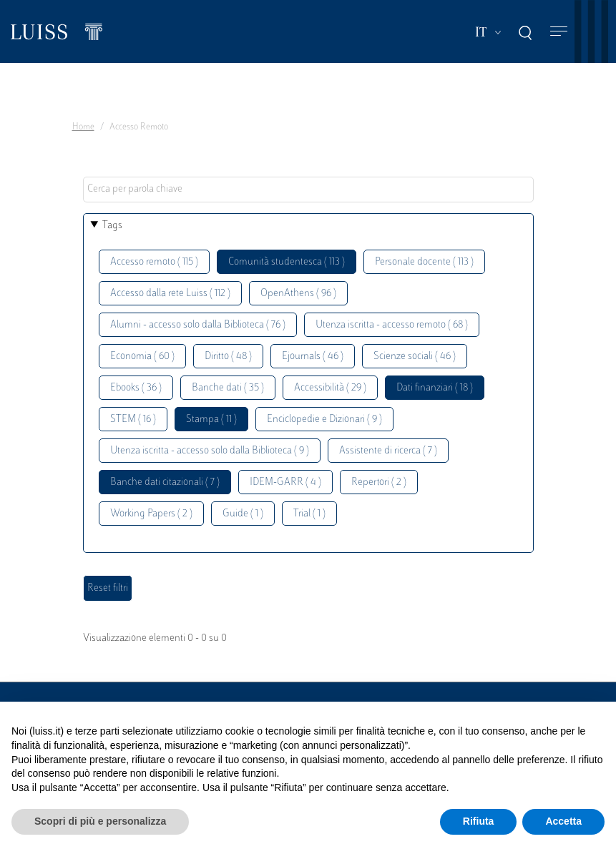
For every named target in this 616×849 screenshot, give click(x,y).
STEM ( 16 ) (133, 419)
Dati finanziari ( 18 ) (435, 388)
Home (83, 127)
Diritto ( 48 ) (228, 357)
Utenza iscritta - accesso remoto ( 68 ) (392, 325)
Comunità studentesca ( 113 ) (287, 262)
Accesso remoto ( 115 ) (154, 262)
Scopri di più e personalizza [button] (100, 821)
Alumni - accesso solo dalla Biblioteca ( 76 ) (198, 325)
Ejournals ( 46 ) (313, 357)
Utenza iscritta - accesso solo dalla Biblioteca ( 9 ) (210, 451)
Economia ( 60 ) (142, 357)
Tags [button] (112, 226)
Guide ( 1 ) (243, 514)
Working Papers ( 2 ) (151, 514)
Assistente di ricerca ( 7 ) (388, 451)
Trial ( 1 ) (309, 514)
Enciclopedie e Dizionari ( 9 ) (324, 419)
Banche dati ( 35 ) (228, 388)
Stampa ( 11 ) (211, 419)
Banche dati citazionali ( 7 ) (165, 482)
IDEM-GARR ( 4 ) (285, 482)
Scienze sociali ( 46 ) (415, 357)
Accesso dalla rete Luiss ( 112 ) (170, 294)
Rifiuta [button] (479, 821)
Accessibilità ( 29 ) (330, 388)
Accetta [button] (563, 821)
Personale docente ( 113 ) (424, 262)
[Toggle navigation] (559, 32)
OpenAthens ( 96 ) (298, 294)
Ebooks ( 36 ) (136, 388)
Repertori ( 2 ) (379, 482)
